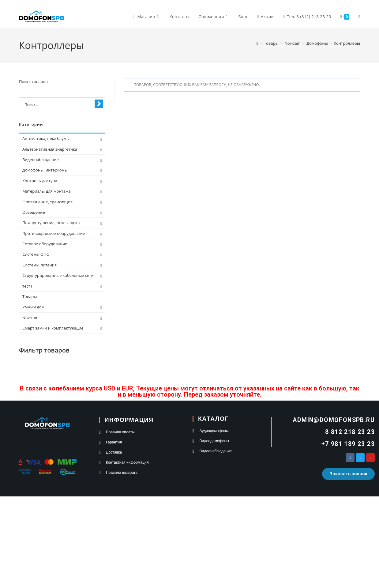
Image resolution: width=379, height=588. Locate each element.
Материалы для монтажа (47, 191)
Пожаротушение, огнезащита (51, 223)
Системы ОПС (36, 254)
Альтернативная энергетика (50, 149)
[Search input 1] (58, 104)
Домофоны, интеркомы (45, 170)
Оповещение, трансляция (47, 202)
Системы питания (39, 265)
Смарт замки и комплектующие (53, 328)
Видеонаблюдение (41, 160)
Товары (30, 296)
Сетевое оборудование (45, 244)
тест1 (27, 286)
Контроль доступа (40, 181)
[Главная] (257, 43)
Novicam (30, 318)
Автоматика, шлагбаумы (46, 138)
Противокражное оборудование (54, 233)
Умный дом (33, 307)
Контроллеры (347, 43)
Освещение (34, 212)
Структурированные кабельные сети (58, 275)
